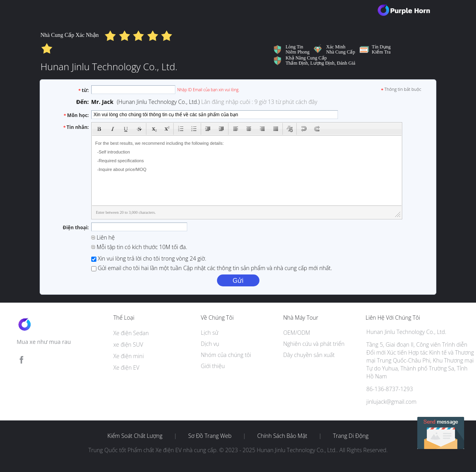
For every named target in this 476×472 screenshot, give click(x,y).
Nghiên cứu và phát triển (314, 344)
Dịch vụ (210, 344)
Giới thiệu (213, 366)
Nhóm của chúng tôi (226, 355)
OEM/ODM (297, 333)
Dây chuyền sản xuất (309, 355)
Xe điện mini (129, 356)
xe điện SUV (128, 344)
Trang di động (351, 436)
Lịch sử (209, 333)
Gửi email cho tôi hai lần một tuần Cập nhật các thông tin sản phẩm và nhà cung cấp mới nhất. (212, 268)
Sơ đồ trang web (210, 436)
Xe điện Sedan (131, 333)
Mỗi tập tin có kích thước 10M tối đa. (139, 247)
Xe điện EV (127, 367)
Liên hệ (103, 237)
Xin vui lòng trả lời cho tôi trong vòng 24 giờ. (149, 258)
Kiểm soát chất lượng (135, 436)
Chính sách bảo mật (282, 436)
